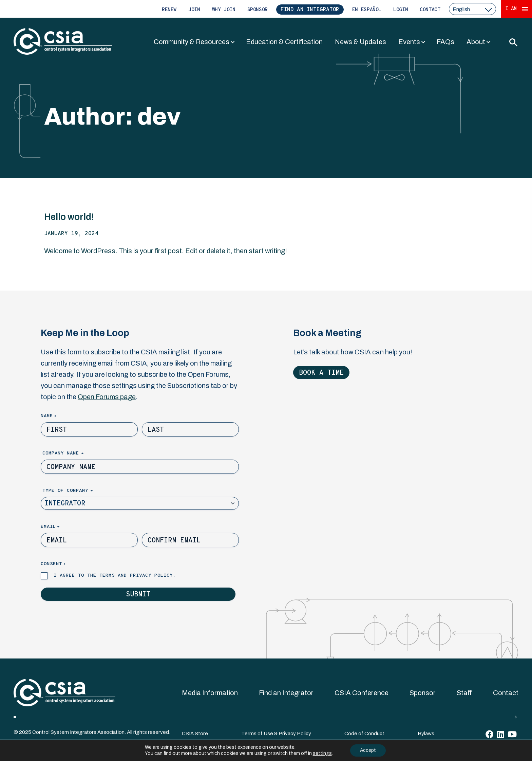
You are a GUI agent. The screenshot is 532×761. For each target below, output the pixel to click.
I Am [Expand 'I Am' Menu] (517, 9)
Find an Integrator (310, 10)
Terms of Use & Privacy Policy (276, 734)
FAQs (445, 42)
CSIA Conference (362, 693)
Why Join (224, 10)
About (476, 42)
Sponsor (258, 10)
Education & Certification (284, 42)
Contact (430, 10)
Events (409, 42)
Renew (169, 10)
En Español (367, 10)
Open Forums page (107, 397)
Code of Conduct (364, 734)
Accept (368, 750)
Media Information (210, 693)
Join (194, 10)
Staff (464, 693)
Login (401, 10)
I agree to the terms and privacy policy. (115, 576)
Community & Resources (192, 42)
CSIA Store (195, 734)
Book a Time (321, 373)
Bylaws (426, 734)
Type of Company (79, 491)
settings (322, 753)
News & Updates (360, 42)
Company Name (75, 454)
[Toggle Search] (513, 42)
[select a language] (472, 9)
